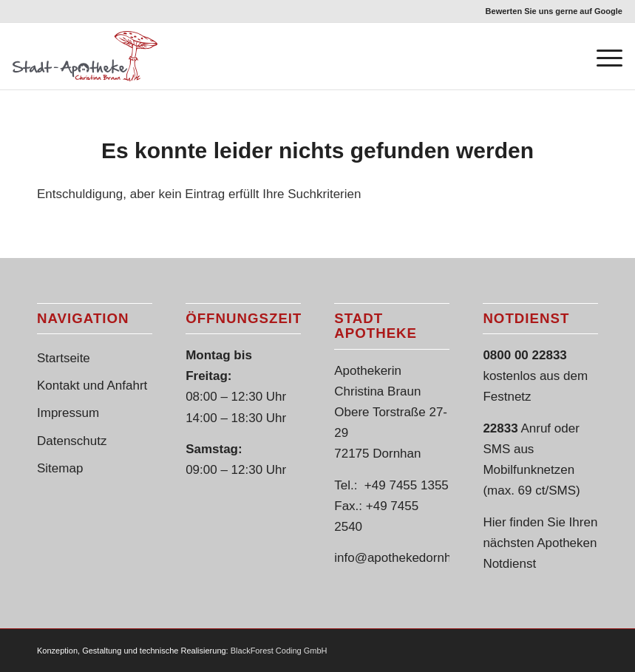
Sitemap (60, 468)
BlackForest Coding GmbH (279, 651)
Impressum (68, 413)
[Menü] (602, 56)
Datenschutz (72, 441)
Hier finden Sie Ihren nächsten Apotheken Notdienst (540, 543)
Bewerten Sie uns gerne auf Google (554, 11)
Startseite (64, 358)
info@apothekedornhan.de (408, 558)
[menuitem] (550, 11)
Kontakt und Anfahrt (92, 386)
